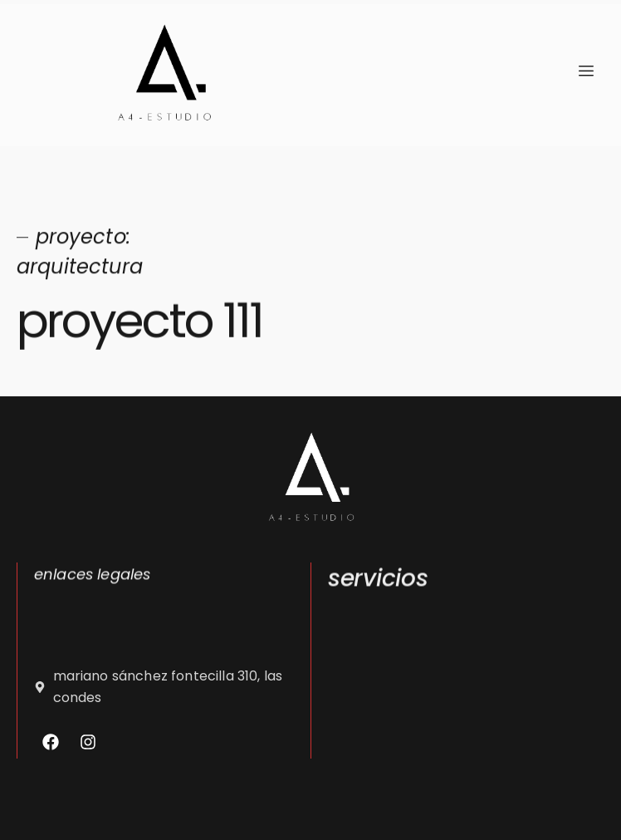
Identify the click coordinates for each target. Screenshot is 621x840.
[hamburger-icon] (586, 71)
